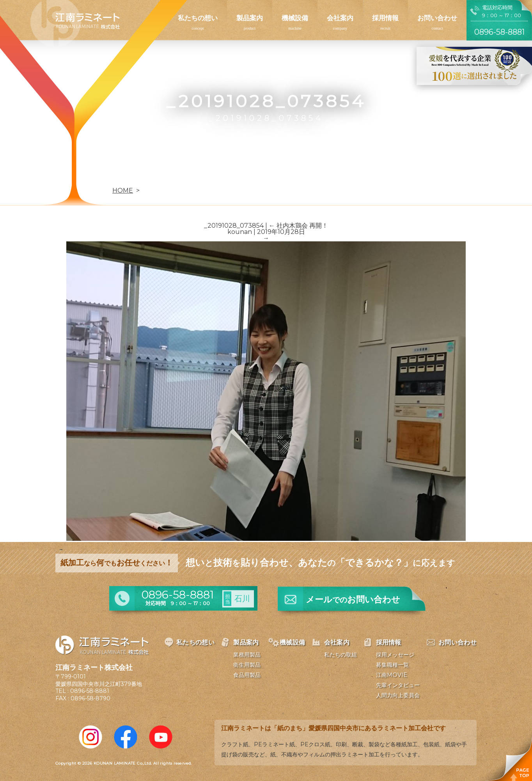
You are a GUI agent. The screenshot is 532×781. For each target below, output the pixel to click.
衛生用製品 (247, 665)
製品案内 (250, 18)
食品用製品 (247, 675)
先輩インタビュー (398, 685)
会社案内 (340, 18)
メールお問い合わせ (353, 599)
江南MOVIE (392, 675)
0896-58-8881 (90, 691)
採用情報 (385, 18)
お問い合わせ (437, 18)
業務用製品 (247, 655)
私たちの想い (198, 18)
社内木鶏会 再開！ (298, 226)
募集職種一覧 (392, 665)
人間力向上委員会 (398, 695)
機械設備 (295, 18)
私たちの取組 (340, 655)
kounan (240, 232)
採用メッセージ (395, 655)
